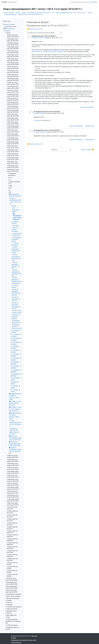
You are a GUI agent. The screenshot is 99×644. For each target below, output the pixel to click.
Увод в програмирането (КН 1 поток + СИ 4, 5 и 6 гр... (71, 13)
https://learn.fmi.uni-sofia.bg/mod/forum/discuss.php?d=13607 (49, 52)
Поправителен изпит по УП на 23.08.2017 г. (30, 15)
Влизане (94, 2)
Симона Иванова (40, 132)
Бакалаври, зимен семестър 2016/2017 (39, 13)
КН (53, 13)
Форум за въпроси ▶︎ (87, 150)
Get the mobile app (16, 642)
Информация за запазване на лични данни (24, 640)
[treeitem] (12, 327)
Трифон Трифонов (38, 38)
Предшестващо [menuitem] (90, 126)
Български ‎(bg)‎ (12, 2)
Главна (90, 13)
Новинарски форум (10, 15)
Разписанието (38, 120)
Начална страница (8, 13)
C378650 (14, 638)
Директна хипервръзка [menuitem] (87, 107)
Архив (24, 13)
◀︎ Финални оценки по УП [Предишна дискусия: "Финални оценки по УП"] (35, 29)
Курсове (18, 13)
